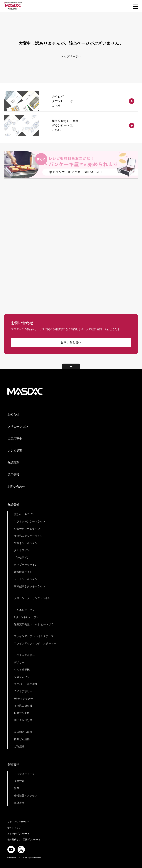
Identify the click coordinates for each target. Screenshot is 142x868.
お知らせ (13, 414)
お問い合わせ (16, 487)
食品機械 (13, 505)
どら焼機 (19, 746)
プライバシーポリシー (18, 822)
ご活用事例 (15, 439)
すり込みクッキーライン (28, 536)
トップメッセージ (24, 774)
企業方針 (19, 781)
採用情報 (13, 475)
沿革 (17, 788)
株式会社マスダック (25, 391)
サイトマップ (14, 828)
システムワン (22, 677)
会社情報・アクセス (26, 796)
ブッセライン (22, 557)
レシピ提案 (15, 451)
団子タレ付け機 (23, 720)
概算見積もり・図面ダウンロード (24, 840)
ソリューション (18, 427)
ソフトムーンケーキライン (30, 521)
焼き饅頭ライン (23, 572)
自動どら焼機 (22, 739)
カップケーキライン (26, 565)
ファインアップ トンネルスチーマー (35, 636)
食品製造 (13, 463)
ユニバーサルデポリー (27, 684)
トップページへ (71, 56)
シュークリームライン (27, 529)
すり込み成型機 (23, 706)
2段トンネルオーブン (26, 617)
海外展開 (19, 803)
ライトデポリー (23, 691)
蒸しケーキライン (24, 514)
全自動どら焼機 (23, 732)
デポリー (19, 662)
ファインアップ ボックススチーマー (35, 643)
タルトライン (22, 550)
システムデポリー (24, 655)
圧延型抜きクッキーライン (30, 586)
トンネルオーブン (24, 610)
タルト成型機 (22, 670)
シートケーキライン (26, 579)
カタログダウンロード (18, 834)
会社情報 (13, 764)
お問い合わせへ (71, 342)
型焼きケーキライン (26, 543)
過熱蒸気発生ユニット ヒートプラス (35, 624)
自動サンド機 (22, 713)
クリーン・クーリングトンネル (32, 598)
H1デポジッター (23, 699)
